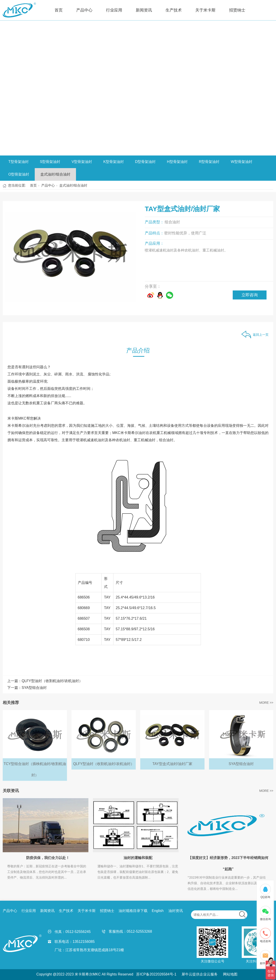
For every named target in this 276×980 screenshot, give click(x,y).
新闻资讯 (144, 10)
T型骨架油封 (18, 162)
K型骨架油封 (114, 162)
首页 (59, 10)
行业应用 (114, 10)
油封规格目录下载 (133, 911)
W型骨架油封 (241, 162)
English (158, 911)
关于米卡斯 (205, 10)
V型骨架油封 (82, 162)
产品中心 (84, 10)
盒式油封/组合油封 (55, 174)
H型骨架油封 (177, 162)
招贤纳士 (237, 10)
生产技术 (174, 10)
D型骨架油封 (145, 162)
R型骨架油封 (209, 162)
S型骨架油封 (50, 162)
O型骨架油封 (19, 174)
